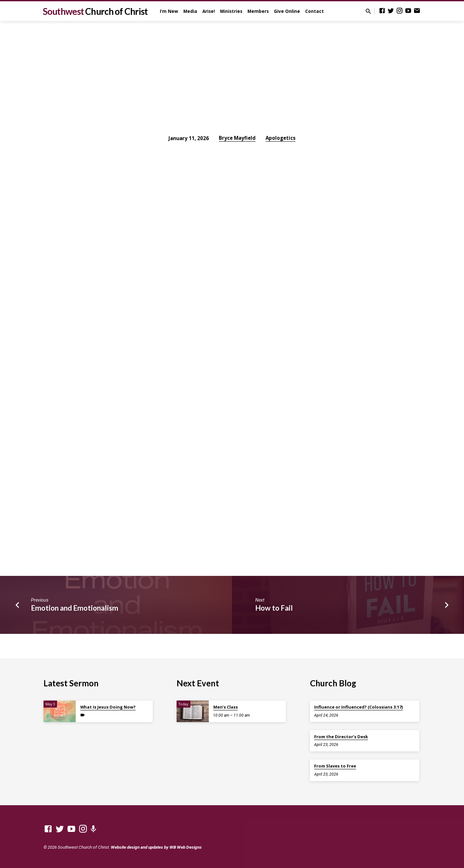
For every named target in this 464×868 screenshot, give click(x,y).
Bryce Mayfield (237, 138)
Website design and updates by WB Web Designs (156, 847)
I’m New (169, 11)
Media (190, 11)
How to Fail (274, 608)
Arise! (209, 11)
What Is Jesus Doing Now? (108, 707)
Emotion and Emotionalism (75, 608)
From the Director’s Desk (341, 737)
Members (258, 11)
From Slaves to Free (335, 766)
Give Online (287, 11)
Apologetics (280, 138)
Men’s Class (226, 707)
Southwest (95, 11)
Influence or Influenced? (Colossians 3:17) (358, 707)
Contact (314, 11)
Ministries (231, 11)
